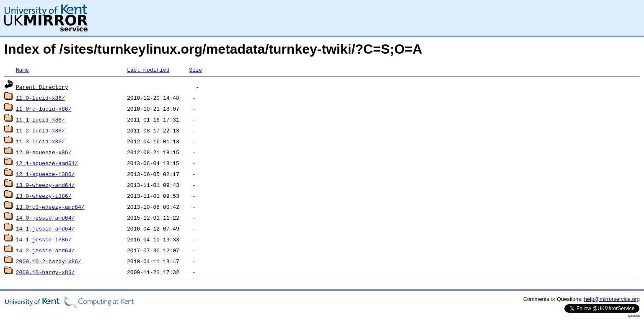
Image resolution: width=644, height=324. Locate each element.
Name (22, 70)
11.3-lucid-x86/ (40, 141)
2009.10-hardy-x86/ (45, 272)
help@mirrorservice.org (612, 299)
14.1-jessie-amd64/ (45, 228)
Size (195, 70)
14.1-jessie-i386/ (44, 239)
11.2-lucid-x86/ (40, 130)
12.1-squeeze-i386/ (45, 174)
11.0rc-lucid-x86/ (44, 109)
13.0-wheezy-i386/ (44, 196)
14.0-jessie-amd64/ (45, 218)
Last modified (148, 70)
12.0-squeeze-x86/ (44, 152)
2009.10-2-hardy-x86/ (49, 261)
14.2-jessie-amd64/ (45, 250)
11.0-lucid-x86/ (40, 98)
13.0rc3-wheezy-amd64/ (50, 207)
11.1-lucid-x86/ (40, 119)
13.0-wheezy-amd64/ (45, 185)
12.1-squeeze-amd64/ (47, 163)
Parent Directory (42, 87)
